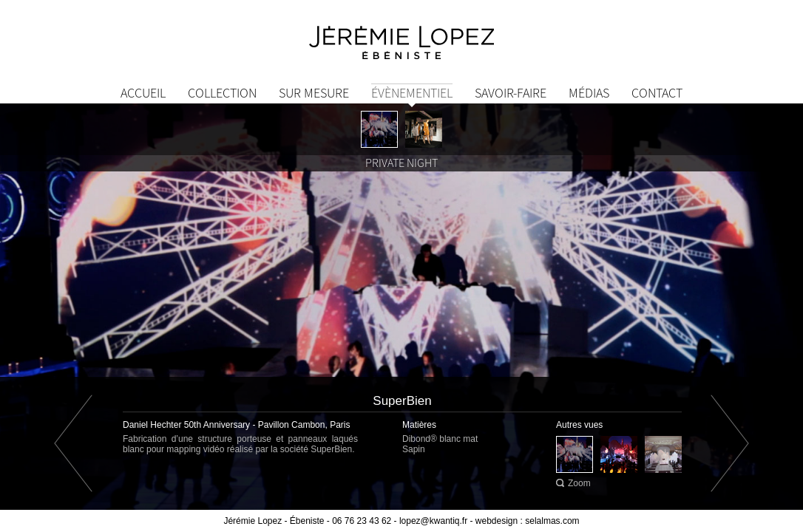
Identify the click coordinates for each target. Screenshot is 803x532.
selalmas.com (552, 521)
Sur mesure (314, 93)
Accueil (143, 93)
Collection (222, 93)
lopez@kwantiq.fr (433, 521)
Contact (657, 93)
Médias (589, 93)
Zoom (579, 483)
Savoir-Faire (511, 93)
